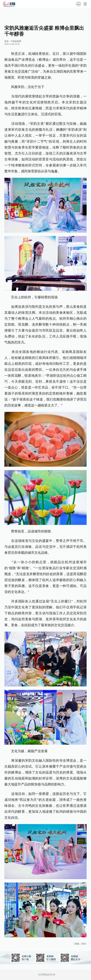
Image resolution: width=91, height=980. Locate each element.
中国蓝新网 (16, 41)
